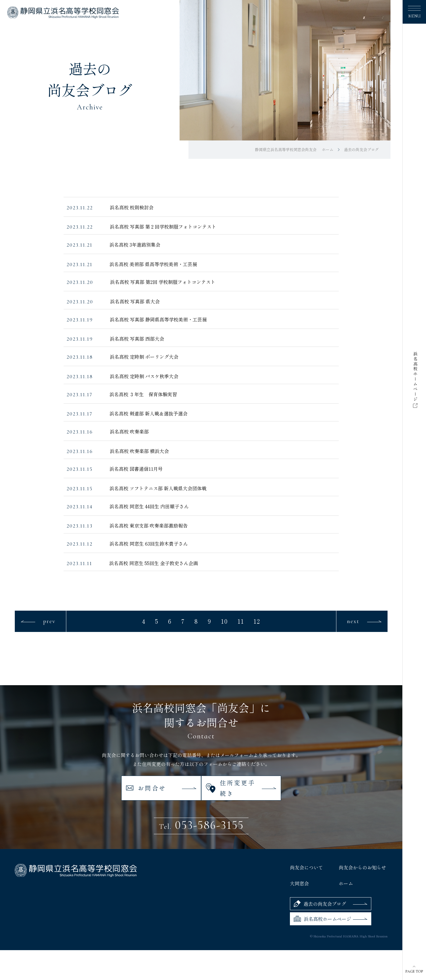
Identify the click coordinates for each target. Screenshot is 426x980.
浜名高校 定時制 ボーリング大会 (144, 357)
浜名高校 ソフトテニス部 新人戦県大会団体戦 (158, 488)
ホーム (346, 868)
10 (225, 621)
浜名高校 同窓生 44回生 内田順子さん (149, 506)
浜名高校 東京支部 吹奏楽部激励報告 (149, 525)
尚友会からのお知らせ (362, 852)
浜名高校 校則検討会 (132, 207)
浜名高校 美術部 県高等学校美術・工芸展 (153, 264)
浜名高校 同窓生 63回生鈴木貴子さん (149, 544)
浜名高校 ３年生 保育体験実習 (143, 394)
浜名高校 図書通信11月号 (136, 469)
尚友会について (306, 852)
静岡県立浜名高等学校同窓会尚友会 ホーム (294, 149)
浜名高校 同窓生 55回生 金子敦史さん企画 (154, 563)
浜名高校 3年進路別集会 (135, 245)
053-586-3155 (201, 809)
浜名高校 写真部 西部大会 (137, 339)
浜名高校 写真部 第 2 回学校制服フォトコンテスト (163, 227)
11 (241, 621)
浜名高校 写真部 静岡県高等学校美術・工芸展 (158, 319)
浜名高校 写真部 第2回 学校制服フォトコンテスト (163, 282)
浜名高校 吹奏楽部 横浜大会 (139, 451)
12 (257, 621)
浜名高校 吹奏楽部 (129, 431)
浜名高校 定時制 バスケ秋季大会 (144, 376)
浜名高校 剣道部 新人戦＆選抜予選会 (149, 413)
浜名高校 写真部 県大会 (135, 301)
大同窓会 (299, 868)
